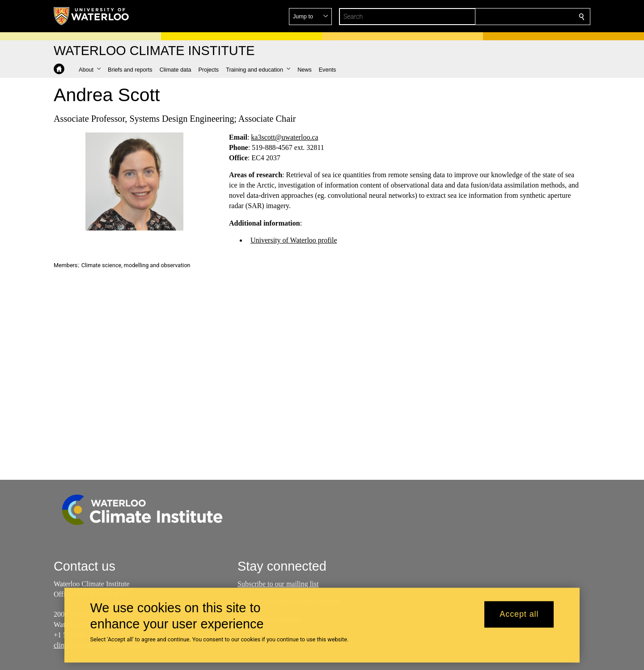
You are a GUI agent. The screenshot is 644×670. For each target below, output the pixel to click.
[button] (517, 17)
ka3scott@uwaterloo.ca (284, 137)
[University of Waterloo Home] (92, 16)
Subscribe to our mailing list (278, 584)
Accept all (519, 615)
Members (66, 265)
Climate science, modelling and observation (136, 265)
